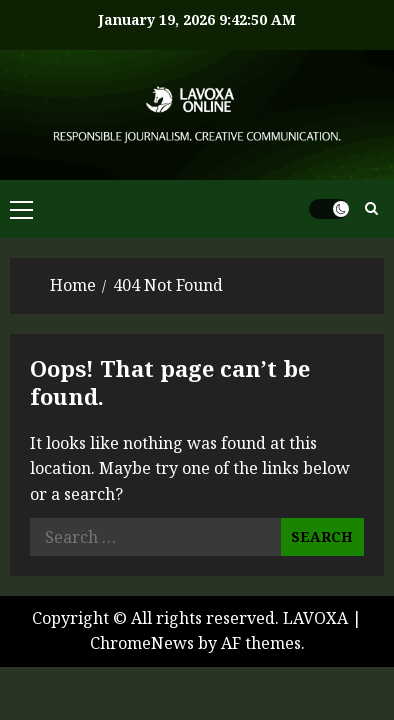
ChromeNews (142, 643)
